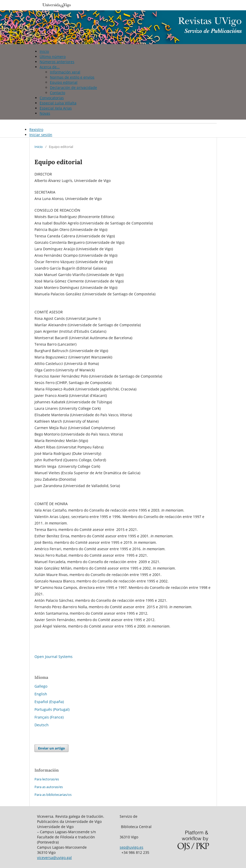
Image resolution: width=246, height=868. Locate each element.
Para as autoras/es (49, 787)
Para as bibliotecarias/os (53, 795)
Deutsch (42, 725)
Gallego (41, 686)
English (41, 694)
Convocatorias (52, 98)
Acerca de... (50, 67)
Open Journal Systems (54, 657)
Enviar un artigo (51, 748)
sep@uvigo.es (131, 847)
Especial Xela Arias (56, 108)
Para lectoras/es (47, 779)
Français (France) (49, 717)
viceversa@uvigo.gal (54, 858)
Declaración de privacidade (73, 87)
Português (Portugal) (52, 709)
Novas (45, 113)
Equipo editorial (64, 82)
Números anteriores (57, 62)
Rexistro (36, 130)
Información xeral (65, 72)
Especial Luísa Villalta (58, 103)
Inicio (44, 51)
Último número (53, 57)
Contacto (58, 93)
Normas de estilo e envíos (72, 77)
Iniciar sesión (41, 135)
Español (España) (49, 702)
